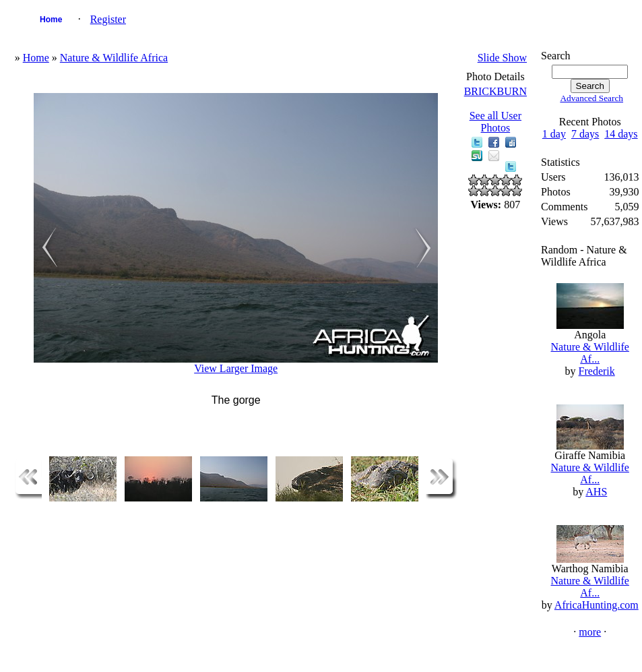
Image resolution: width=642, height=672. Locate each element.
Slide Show (502, 58)
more (590, 632)
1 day (554, 134)
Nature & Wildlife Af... (590, 353)
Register (108, 19)
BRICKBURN (495, 91)
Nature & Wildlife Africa (114, 58)
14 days (621, 134)
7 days (585, 134)
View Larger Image (236, 368)
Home (51, 20)
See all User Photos (495, 122)
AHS (596, 492)
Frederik (597, 371)
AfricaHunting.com (597, 605)
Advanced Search (591, 98)
